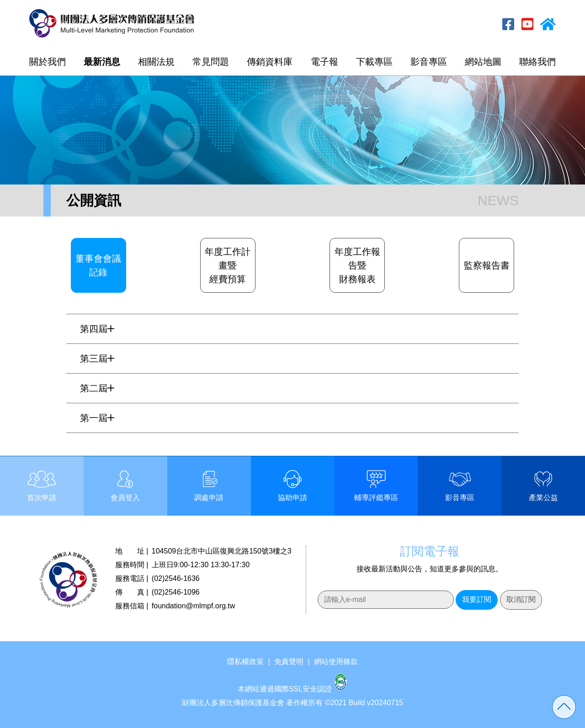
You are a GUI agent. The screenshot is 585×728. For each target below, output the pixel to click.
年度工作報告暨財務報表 (357, 265)
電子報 (324, 62)
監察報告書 (487, 265)
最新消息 (102, 62)
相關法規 (156, 62)
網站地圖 (483, 62)
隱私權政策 (245, 662)
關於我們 (48, 62)
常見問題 (211, 62)
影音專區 (429, 62)
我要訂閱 (477, 599)
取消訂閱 (521, 599)
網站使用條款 (336, 662)
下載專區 (374, 62)
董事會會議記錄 (98, 265)
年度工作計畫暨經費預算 (228, 265)
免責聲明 (289, 662)
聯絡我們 (537, 62)
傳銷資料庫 (270, 62)
